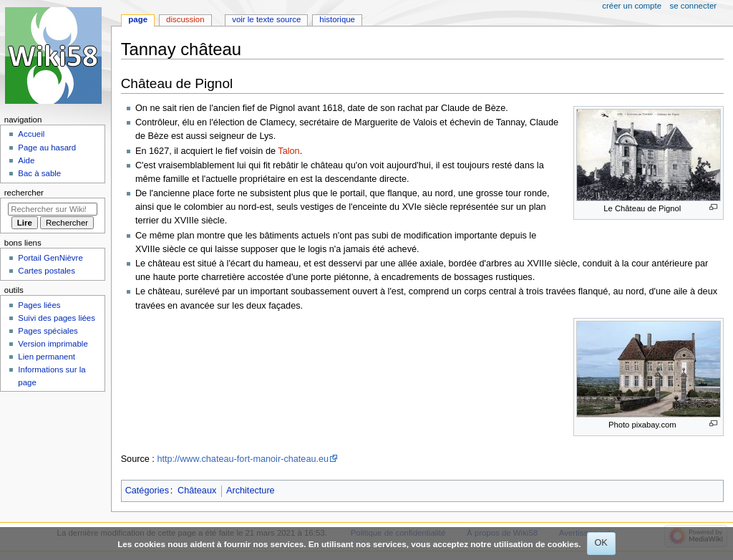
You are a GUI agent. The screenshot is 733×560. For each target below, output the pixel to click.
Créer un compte (632, 6)
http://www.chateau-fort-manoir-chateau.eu (243, 459)
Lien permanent (47, 357)
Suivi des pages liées (57, 318)
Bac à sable (39, 173)
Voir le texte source (266, 19)
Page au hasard (47, 148)
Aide (26, 160)
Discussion (185, 19)
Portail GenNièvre (50, 258)
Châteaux (197, 491)
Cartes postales (47, 271)
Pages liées (39, 305)
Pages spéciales (48, 331)
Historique (337, 19)
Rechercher (24, 193)
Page (138, 19)
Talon (288, 151)
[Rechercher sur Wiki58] (53, 209)
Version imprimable (53, 344)
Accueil (31, 134)
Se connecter (694, 6)
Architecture (251, 491)
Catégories (147, 491)
